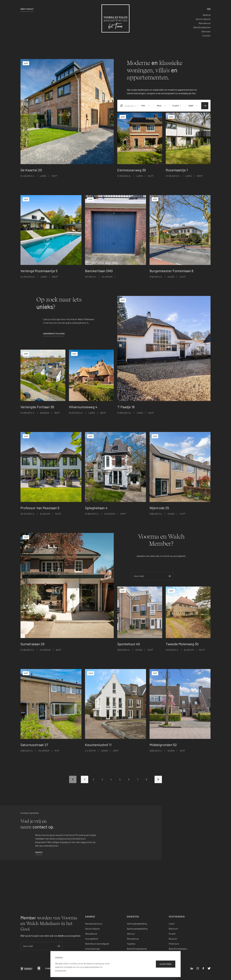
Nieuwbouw (205, 23)
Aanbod (207, 15)
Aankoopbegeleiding (137, 929)
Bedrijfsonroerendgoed (97, 944)
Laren (172, 924)
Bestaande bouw (94, 924)
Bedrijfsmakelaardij (137, 949)
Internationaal (92, 949)
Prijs (159, 106)
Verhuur (131, 934)
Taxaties (131, 944)
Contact (206, 35)
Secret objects (203, 19)
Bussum (173, 939)
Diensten (206, 31)
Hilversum (174, 944)
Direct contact (27, 9)
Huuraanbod (92, 939)
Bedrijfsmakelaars (178, 949)
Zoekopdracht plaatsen (54, 334)
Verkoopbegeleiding (137, 924)
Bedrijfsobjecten (202, 27)
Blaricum (173, 929)
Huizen (172, 934)
